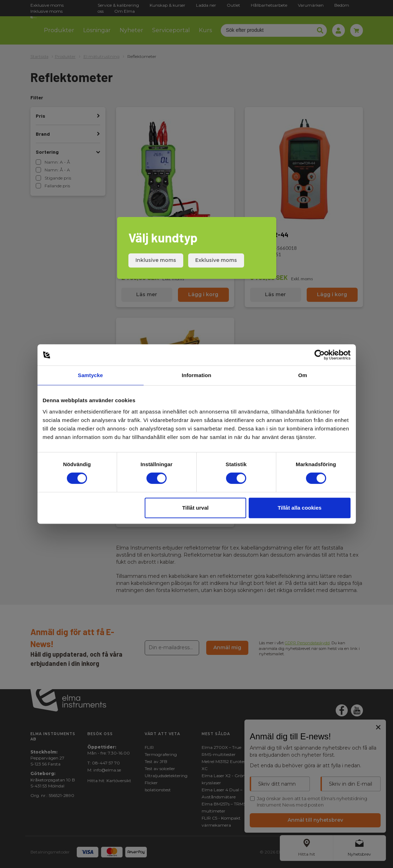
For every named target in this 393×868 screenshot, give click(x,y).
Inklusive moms (156, 260)
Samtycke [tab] (90, 375)
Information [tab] (197, 375)
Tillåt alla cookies (300, 508)
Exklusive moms (216, 260)
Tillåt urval (195, 508)
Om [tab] (303, 375)
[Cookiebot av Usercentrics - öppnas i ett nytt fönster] (320, 355)
